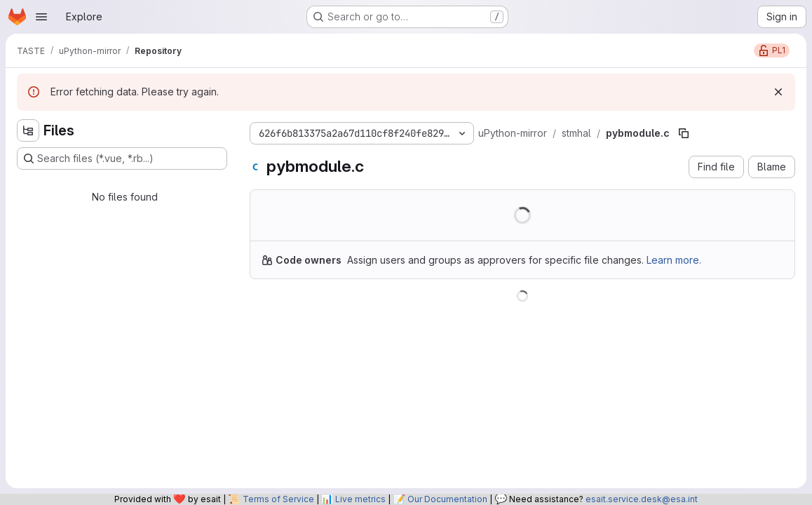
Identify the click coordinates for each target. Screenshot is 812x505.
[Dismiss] (778, 92)
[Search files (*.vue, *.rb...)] (122, 159)
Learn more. (674, 260)
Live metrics (360, 499)
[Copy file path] (684, 133)
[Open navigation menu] (41, 17)
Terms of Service (278, 499)
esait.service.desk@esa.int (642, 499)
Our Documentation (447, 499)
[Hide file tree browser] (28, 130)
